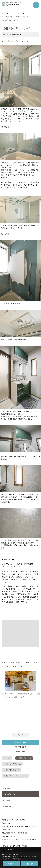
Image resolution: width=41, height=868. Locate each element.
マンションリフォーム (13, 764)
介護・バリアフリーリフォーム (16, 775)
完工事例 (6, 800)
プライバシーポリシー (23, 857)
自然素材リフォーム (12, 770)
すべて (8, 758)
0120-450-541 (11, 832)
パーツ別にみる (21, 747)
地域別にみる (21, 751)
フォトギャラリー (10, 794)
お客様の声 (7, 806)
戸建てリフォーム (25, 758)
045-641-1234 (23, 832)
